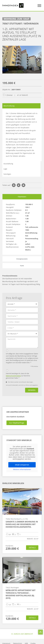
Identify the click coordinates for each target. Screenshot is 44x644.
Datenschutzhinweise (13, 376)
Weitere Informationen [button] (22, 469)
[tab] (22, 197)
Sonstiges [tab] (7, 174)
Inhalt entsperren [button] (22, 465)
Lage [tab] (5, 169)
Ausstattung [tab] (8, 164)
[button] (39, 6)
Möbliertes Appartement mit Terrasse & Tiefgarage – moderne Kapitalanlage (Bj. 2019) (21, 594)
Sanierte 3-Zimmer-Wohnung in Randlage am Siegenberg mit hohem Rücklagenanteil (22, 524)
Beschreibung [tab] (9, 106)
